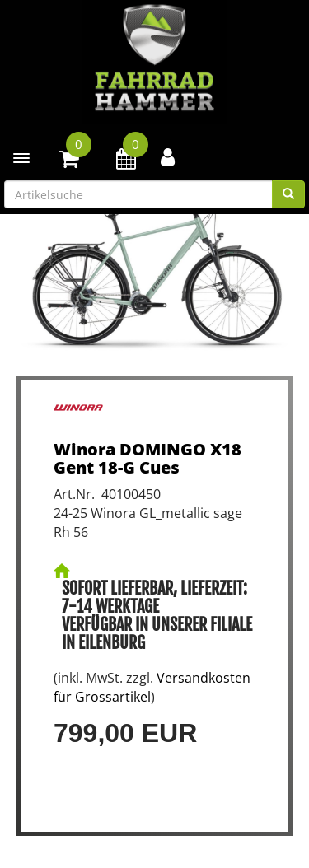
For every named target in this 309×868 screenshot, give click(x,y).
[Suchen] (288, 194)
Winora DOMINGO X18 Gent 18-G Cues (147, 458)
